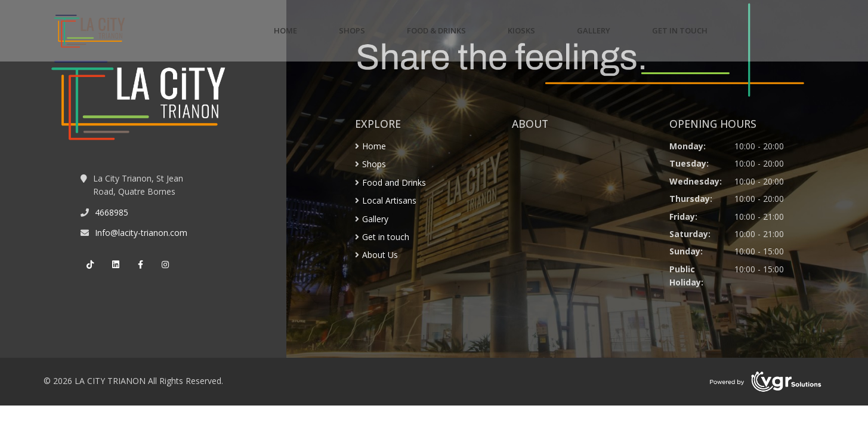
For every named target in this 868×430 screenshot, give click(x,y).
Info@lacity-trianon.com (141, 233)
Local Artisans (389, 200)
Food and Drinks (394, 182)
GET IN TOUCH (680, 30)
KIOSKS (521, 30)
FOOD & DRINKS (436, 30)
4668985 (112, 212)
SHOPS (352, 30)
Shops (374, 164)
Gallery (375, 219)
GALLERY (594, 30)
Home (374, 146)
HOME (285, 30)
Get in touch (386, 237)
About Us (380, 255)
